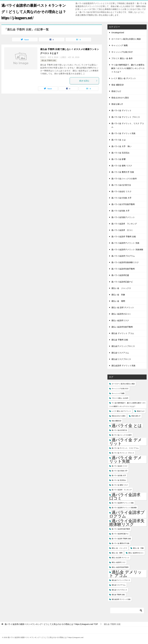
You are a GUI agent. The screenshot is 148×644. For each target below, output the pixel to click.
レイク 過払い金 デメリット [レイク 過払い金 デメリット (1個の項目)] (121, 411)
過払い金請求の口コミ (121, 314)
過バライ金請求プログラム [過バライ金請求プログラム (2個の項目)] (127, 514)
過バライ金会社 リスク (121, 191)
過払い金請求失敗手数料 (122, 327)
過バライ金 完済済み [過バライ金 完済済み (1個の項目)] (119, 480)
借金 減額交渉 (118, 85)
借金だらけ (116, 91)
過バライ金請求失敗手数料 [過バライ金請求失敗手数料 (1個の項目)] (121, 529)
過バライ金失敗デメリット (123, 217)
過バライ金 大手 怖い (121, 146)
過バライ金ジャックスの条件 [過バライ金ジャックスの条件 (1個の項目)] (122, 435)
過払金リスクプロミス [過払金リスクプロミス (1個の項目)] (119, 590)
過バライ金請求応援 (120, 275)
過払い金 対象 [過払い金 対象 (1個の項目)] (138, 548)
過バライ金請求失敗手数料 (123, 269)
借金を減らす (117, 104)
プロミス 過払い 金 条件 (122, 58)
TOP (51, 624)
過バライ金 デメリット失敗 (123, 133)
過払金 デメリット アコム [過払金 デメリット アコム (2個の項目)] (125, 574)
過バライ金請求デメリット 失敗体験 (127, 250)
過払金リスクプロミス (121, 359)
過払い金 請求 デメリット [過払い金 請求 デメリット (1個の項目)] (121, 558)
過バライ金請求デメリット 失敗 (125, 243)
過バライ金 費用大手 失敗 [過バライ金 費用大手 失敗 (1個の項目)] (121, 543)
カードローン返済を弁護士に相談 (126, 39)
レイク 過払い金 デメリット (124, 78)
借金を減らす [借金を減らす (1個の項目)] (136, 416)
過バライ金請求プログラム (123, 256)
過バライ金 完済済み (120, 153)
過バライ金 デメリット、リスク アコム (128, 125)
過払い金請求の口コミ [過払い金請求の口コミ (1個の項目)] (136, 553)
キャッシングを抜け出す (122, 52)
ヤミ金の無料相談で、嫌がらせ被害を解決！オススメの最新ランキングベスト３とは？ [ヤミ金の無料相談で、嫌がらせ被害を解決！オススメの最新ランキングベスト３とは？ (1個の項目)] (127, 405)
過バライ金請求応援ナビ (122, 282)
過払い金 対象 (118, 295)
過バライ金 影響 (118, 159)
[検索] (127, 610)
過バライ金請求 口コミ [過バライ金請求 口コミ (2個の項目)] (127, 496)
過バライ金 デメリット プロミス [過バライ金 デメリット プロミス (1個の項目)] (123, 453)
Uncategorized (118, 33)
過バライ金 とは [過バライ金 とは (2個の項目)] (127, 426)
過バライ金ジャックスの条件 (124, 179)
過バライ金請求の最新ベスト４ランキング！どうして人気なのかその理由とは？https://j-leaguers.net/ (36, 11)
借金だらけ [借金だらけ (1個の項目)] (141, 411)
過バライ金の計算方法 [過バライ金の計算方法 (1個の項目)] (119, 430)
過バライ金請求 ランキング (124, 224)
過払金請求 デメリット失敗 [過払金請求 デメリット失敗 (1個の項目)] (121, 599)
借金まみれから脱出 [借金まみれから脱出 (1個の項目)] (119, 416)
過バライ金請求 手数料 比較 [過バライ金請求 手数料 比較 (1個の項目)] (121, 539)
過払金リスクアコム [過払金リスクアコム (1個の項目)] (119, 585)
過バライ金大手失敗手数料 (123, 204)
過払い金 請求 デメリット (123, 307)
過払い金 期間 (118, 301)
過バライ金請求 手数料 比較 (124, 237)
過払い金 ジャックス (121, 288)
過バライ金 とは (118, 140)
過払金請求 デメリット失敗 (123, 366)
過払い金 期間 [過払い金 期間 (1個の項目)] (117, 553)
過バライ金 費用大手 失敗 (123, 172)
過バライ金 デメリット (121, 110)
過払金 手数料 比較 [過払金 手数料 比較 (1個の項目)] (118, 595)
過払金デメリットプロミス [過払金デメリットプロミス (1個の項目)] (121, 580)
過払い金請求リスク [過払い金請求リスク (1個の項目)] (119, 562)
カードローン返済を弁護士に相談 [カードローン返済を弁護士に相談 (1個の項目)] (123, 384)
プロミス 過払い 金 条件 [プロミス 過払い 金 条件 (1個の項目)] (120, 398)
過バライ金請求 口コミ (122, 230)
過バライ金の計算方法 (121, 185)
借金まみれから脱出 (120, 98)
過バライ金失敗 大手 (120, 211)
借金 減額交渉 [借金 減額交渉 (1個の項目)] (116, 421)
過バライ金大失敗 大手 (121, 198)
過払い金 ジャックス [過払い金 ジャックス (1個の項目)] (119, 548)
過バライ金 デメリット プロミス (126, 117)
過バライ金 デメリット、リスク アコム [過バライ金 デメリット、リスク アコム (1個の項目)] (125, 448)
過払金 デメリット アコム (123, 333)
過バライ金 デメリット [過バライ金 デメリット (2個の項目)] (126, 442)
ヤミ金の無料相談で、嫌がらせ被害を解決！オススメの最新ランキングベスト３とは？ (128, 68)
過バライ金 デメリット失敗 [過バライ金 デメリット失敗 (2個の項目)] (126, 459)
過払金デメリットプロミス (123, 346)
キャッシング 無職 (119, 45)
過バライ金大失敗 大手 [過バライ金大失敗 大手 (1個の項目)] (120, 471)
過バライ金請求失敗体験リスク (125, 262)
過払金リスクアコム (120, 353)
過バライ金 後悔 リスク (122, 166)
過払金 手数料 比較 (49, 60)
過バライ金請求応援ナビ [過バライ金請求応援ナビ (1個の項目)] (120, 534)
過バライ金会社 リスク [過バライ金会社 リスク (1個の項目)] (120, 466)
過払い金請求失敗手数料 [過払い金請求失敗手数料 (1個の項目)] (120, 567)
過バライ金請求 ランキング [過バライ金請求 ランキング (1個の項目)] (122, 490)
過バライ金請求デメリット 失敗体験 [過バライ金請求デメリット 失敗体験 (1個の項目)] (124, 508)
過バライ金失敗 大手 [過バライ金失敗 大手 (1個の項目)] (119, 475)
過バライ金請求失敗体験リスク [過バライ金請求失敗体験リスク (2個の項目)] (127, 523)
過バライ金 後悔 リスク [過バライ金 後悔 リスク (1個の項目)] (120, 485)
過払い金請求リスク (120, 320)
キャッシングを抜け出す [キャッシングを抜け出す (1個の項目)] (120, 388)
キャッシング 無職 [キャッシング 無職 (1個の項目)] (118, 393)
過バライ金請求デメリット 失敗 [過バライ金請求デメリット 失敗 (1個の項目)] (123, 503)
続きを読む (88, 81)
